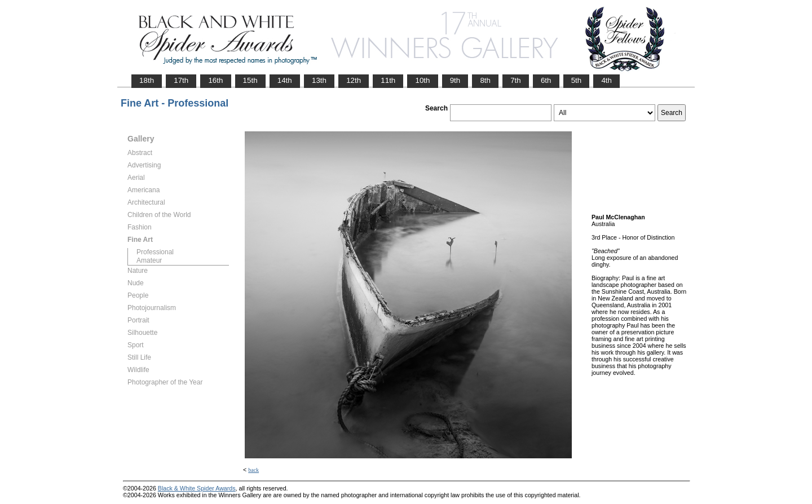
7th (516, 80)
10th (422, 80)
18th (147, 80)
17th (181, 80)
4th (606, 80)
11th (388, 80)
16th (215, 80)
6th (546, 80)
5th (577, 80)
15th (250, 80)
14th (285, 80)
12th (354, 80)
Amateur (149, 260)
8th (485, 80)
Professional (155, 252)
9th (455, 80)
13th (319, 80)
